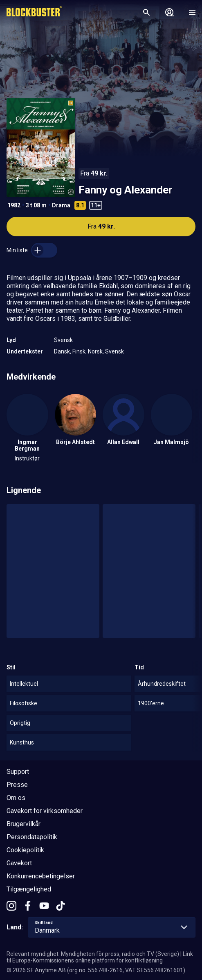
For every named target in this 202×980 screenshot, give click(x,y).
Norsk (95, 351)
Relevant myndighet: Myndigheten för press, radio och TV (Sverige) (93, 954)
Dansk (62, 351)
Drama (61, 205)
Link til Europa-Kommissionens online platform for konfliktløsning (100, 957)
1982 (14, 205)
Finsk (79, 351)
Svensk (63, 340)
